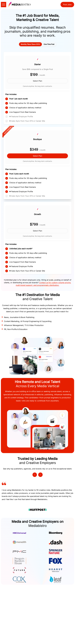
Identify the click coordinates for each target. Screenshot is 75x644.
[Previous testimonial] (35, 475)
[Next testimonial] (40, 475)
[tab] (30, 44)
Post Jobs (67, 5)
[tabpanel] (37, 162)
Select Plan (37, 81)
